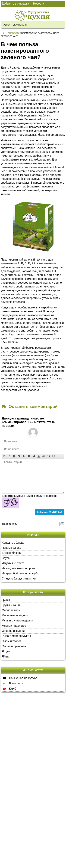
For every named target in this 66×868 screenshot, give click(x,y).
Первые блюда (11, 548)
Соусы (6, 558)
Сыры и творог (11, 641)
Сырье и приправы (14, 646)
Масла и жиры (11, 610)
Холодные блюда (13, 543)
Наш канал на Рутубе (19, 678)
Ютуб (9, 689)
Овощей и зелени (13, 631)
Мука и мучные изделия (17, 620)
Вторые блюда (11, 553)
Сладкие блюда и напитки (19, 579)
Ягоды (6, 651)
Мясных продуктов (14, 626)
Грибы (6, 600)
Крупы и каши (11, 605)
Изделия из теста (13, 563)
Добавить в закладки (15, 4)
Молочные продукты (15, 615)
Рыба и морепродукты (16, 636)
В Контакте (13, 683)
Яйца (5, 657)
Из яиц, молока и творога (18, 568)
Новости (39, 4)
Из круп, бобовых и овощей (20, 573)
